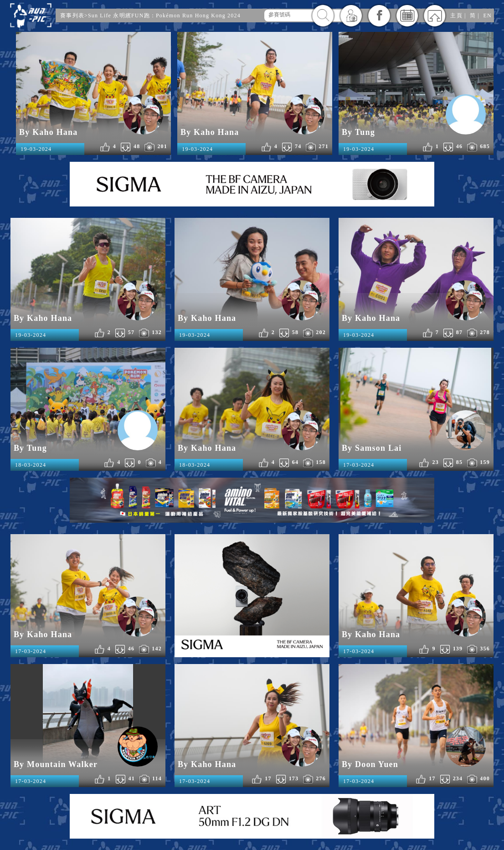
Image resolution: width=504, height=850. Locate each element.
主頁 (456, 15)
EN (487, 15)
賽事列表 (72, 15)
